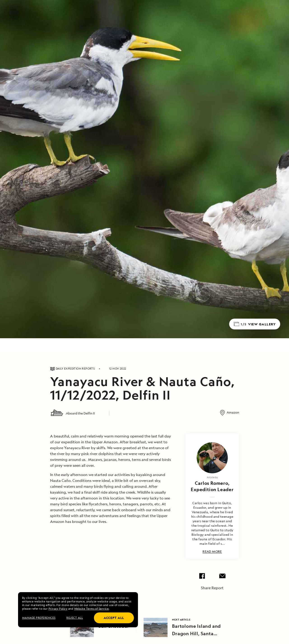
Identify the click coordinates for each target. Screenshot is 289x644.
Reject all (75, 618)
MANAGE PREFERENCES (39, 618)
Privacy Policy (58, 609)
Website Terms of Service (91, 609)
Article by (212, 477)
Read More (212, 552)
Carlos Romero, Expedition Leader (212, 486)
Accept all (114, 618)
